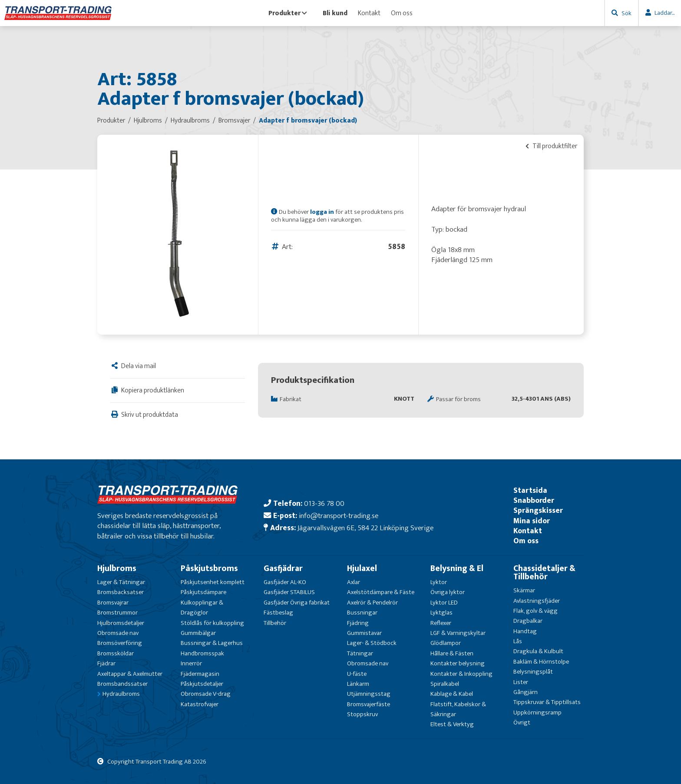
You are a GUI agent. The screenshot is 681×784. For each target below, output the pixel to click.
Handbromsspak (202, 653)
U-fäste (357, 674)
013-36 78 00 (324, 503)
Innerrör (191, 663)
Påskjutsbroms (209, 568)
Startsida (530, 490)
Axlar (354, 582)
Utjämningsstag (369, 694)
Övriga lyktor (448, 592)
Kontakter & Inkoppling (461, 674)
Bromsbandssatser (122, 684)
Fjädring (358, 623)
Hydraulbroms (121, 694)
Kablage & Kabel (452, 694)
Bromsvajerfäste (369, 704)
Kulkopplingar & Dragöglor (202, 608)
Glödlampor (446, 643)
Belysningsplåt (533, 672)
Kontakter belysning (458, 663)
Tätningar (360, 653)
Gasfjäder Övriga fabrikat (297, 603)
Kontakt (369, 13)
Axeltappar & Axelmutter (130, 674)
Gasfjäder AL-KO (285, 582)
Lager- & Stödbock (372, 643)
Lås (518, 641)
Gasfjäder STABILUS (289, 592)
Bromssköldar (116, 653)
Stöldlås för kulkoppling (212, 623)
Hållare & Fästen (452, 653)
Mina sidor (532, 521)
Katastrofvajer (200, 704)
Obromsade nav (118, 633)
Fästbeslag (278, 613)
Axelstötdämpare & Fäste (381, 592)
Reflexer (441, 623)
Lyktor (439, 582)
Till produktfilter (551, 146)
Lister (521, 682)
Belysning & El (457, 568)
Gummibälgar (198, 633)
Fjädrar (106, 663)
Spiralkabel (445, 684)
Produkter (288, 13)
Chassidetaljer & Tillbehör (544, 573)
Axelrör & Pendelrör (372, 603)
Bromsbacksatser (121, 592)
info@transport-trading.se (339, 516)
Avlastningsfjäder (537, 601)
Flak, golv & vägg (536, 611)
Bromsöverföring (120, 643)
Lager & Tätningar (121, 582)
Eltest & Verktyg (452, 724)
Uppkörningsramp (537, 713)
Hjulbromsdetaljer (121, 623)
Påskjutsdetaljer (202, 684)
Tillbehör (275, 623)
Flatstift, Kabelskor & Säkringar (458, 709)
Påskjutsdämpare (203, 592)
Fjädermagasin (200, 674)
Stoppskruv (362, 714)
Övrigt (522, 723)
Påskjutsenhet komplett (213, 582)
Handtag (525, 631)
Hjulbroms (117, 568)
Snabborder (534, 500)
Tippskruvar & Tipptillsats (547, 702)
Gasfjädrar (283, 568)
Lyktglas (441, 613)
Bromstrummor (117, 613)
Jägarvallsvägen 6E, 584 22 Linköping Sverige (365, 528)
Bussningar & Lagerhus (212, 643)
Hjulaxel (362, 568)
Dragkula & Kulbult (538, 651)
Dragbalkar (528, 621)
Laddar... (664, 13)
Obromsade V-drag (206, 694)
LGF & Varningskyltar (458, 633)
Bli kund (335, 13)
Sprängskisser (538, 510)
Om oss (402, 13)
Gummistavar (364, 633)
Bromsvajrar (113, 603)
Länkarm (358, 684)
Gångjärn (526, 692)
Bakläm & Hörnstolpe (541, 662)
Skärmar (524, 590)
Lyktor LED (444, 603)
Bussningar (362, 613)
